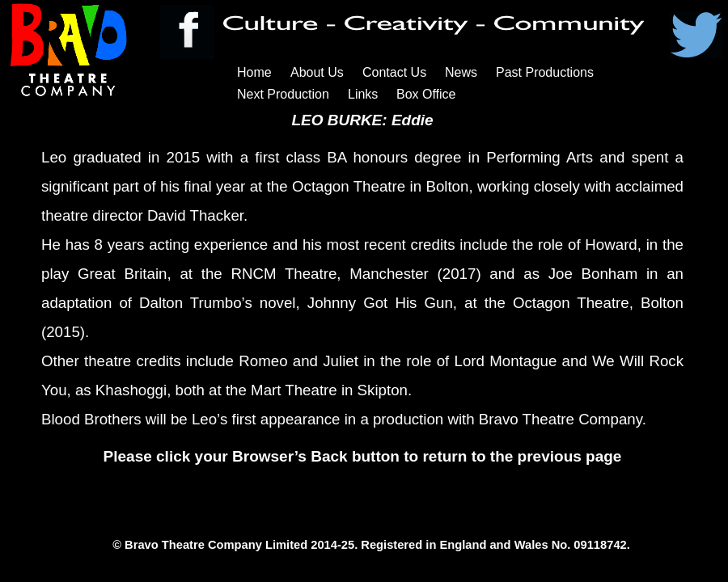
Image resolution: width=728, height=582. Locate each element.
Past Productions (545, 72)
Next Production (283, 94)
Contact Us (394, 72)
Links (363, 94)
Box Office (426, 94)
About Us (317, 72)
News (461, 72)
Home (254, 72)
